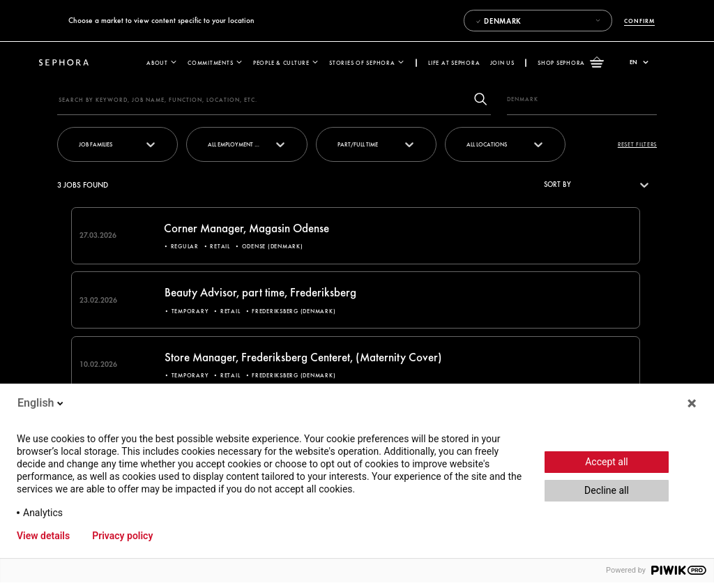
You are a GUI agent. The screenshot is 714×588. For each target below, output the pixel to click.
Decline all (607, 490)
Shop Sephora (571, 63)
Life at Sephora (454, 62)
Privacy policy (122, 536)
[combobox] (468, 144)
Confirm (639, 21)
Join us (502, 62)
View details (43, 536)
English (41, 403)
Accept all (607, 462)
